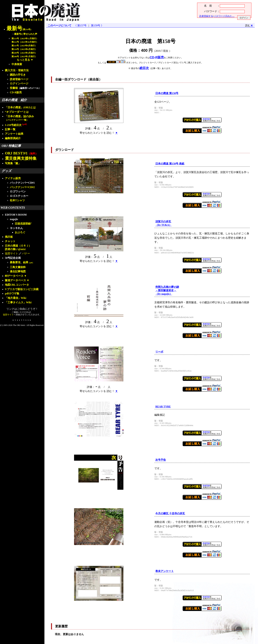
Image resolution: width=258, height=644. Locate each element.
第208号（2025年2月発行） (24, 57)
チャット (10, 241)
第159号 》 (97, 25)
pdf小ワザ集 (12, 293)
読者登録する (206, 16)
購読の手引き (18, 75)
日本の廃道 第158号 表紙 (170, 164)
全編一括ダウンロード (71, 79)
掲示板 (9, 237)
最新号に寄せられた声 (26, 34)
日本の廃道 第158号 (167, 93)
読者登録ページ (19, 79)
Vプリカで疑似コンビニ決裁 (22, 289)
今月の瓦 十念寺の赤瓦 (170, 513)
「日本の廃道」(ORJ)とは (20, 107)
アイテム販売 (13, 178)
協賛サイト (12, 253)
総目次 (144, 68)
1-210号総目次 (16, 125)
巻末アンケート (165, 571)
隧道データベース (15, 280)
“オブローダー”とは (17, 112)
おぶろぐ (20, 232)
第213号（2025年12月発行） (25, 39)
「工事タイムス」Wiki (18, 302)
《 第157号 (81, 25)
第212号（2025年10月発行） (25, 42)
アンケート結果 (14, 134)
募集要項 (15, 262)
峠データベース (14, 276)
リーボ (159, 352)
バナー (26, 253)
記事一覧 (10, 129)
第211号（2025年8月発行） (24, 46)
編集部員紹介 (13, 138)
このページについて (60, 25)
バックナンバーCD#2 (22, 187)
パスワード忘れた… (224, 16)
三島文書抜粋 (18, 267)
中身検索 (17, 64)
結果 (28, 262)
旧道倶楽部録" (23, 224)
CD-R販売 (16, 92)
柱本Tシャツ (17, 200)
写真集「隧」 (13, 163)
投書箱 (14, 88)
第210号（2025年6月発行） (24, 49)
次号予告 (161, 460)
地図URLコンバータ (17, 285)
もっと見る (23, 60)
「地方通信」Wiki (16, 298)
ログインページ (19, 83)
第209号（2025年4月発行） (24, 53)
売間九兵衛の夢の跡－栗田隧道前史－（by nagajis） (167, 290)
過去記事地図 (18, 271)
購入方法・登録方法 (17, 70)
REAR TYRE (163, 407)
